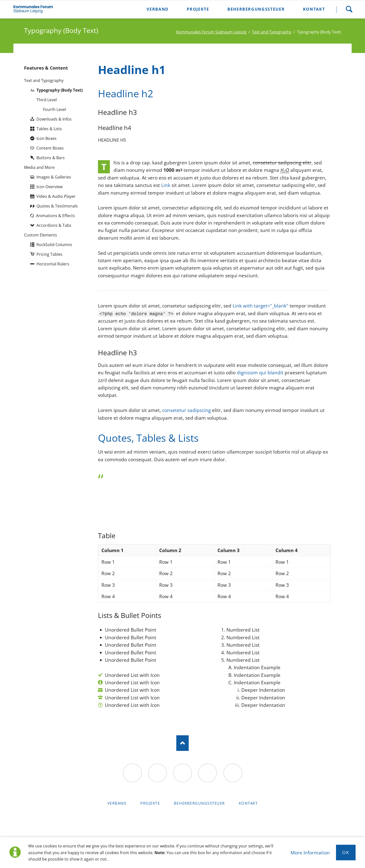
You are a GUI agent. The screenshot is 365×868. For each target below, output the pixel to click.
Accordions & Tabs (54, 225)
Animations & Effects (55, 216)
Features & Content (46, 68)
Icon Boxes (46, 138)
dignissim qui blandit (260, 373)
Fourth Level (54, 109)
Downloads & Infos (54, 119)
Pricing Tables (49, 254)
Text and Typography (44, 80)
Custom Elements (41, 235)
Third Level (47, 100)
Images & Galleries (54, 177)
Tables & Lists (49, 129)
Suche (349, 9)
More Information (310, 853)
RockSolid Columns (54, 244)
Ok (346, 852)
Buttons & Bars (51, 158)
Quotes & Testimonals (57, 206)
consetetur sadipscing (186, 410)
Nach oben (183, 743)
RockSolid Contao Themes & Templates (182, 820)
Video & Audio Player (56, 196)
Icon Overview (49, 187)
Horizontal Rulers (53, 264)
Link (166, 185)
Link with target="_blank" (260, 306)
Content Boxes (50, 148)
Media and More (39, 167)
